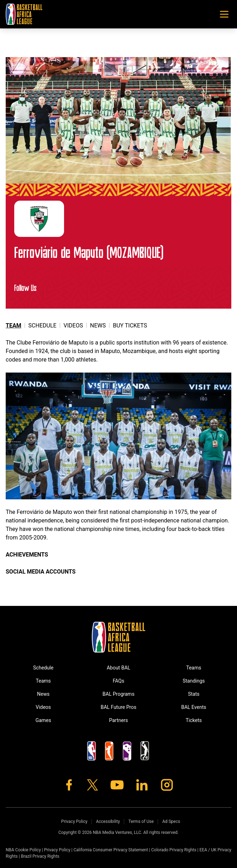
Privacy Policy (74, 821)
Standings (194, 681)
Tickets (194, 720)
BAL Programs (118, 694)
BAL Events (194, 707)
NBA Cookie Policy (23, 850)
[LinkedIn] (142, 785)
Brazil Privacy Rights (40, 856)
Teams (43, 681)
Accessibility (108, 821)
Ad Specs (171, 821)
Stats (194, 694)
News (98, 326)
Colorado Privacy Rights (174, 850)
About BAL (118, 668)
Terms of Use (141, 821)
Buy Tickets (130, 326)
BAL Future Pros (119, 707)
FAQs (119, 681)
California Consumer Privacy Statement (110, 850)
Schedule (43, 326)
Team (14, 326)
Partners (118, 720)
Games (43, 720)
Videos (73, 326)
